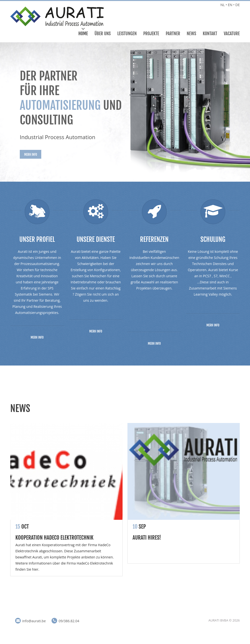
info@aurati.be (34, 621)
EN (230, 5)
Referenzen (154, 239)
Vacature (232, 33)
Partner (173, 33)
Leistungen (127, 33)
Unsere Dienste (96, 239)
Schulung (213, 239)
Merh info (31, 155)
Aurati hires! (147, 538)
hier (35, 569)
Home (83, 33)
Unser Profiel (37, 239)
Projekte (151, 33)
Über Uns (103, 33)
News (192, 33)
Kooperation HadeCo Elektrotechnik (54, 538)
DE (238, 5)
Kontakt (210, 33)
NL (223, 5)
